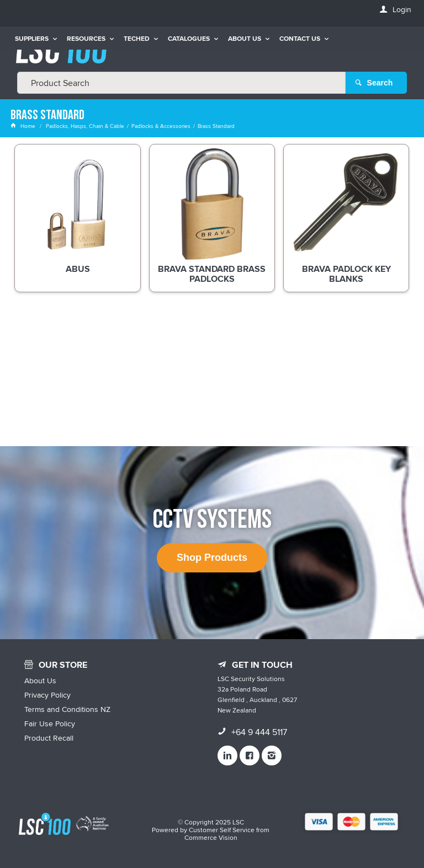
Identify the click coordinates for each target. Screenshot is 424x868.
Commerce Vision (211, 837)
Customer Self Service (222, 830)
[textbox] (181, 83)
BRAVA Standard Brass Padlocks (212, 275)
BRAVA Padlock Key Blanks (346, 275)
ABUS (78, 270)
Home (24, 126)
